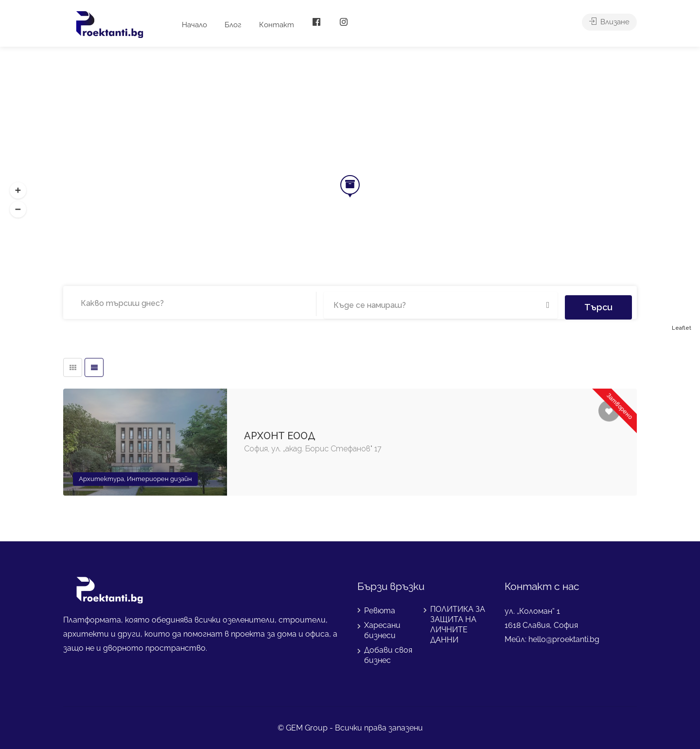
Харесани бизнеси (382, 630)
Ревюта (380, 611)
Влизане (609, 25)
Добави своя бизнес (388, 655)
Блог (233, 25)
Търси (598, 302)
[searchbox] (131, 303)
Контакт (277, 25)
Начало (194, 25)
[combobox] (192, 304)
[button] (18, 210)
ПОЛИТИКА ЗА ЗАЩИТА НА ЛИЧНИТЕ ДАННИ (458, 624)
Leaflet (682, 328)
